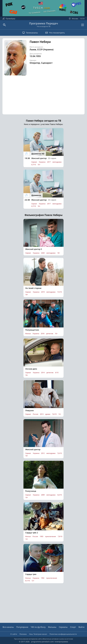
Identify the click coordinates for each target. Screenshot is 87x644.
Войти (81, 627)
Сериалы (63, 627)
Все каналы (8, 627)
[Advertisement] (43, 97)
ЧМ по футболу (38, 627)
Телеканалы (30, 33)
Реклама (23, 634)
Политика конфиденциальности (63, 634)
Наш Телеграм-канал (38, 634)
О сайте (14, 634)
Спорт (73, 627)
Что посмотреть (55, 33)
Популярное (22, 627)
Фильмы (52, 627)
